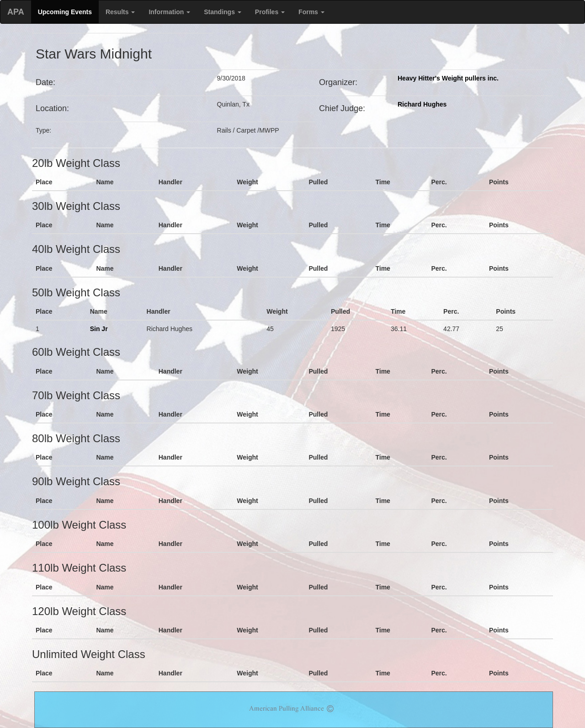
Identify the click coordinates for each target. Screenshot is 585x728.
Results (120, 12)
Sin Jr (99, 329)
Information (169, 12)
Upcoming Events (65, 12)
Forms (311, 12)
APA (16, 12)
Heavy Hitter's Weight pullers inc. (448, 78)
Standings (223, 12)
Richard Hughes (422, 104)
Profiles (270, 12)
